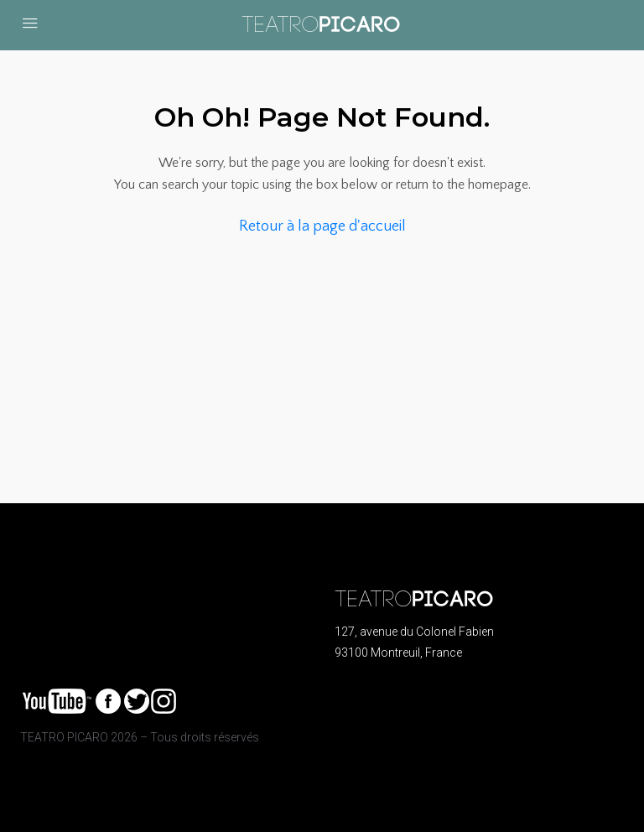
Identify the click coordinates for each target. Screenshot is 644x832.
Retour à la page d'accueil (322, 226)
